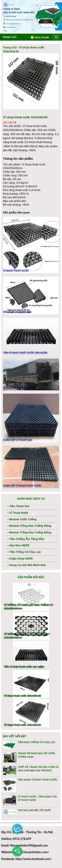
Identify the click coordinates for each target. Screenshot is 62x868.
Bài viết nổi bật (15, 736)
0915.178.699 (40, 37)
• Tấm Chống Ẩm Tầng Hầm (26, 539)
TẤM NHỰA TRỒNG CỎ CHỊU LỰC (37, 742)
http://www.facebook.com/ (34, 859)
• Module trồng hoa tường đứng (29, 532)
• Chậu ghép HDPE (20, 559)
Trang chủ (9, 37)
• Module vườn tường (22, 519)
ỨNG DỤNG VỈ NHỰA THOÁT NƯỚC (38, 780)
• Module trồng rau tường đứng (29, 526)
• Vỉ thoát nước (18, 513)
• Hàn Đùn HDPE (19, 545)
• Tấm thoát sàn (19, 506)
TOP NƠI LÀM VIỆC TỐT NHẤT (34, 810)
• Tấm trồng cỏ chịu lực (24, 552)
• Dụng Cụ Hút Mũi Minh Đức (27, 565)
